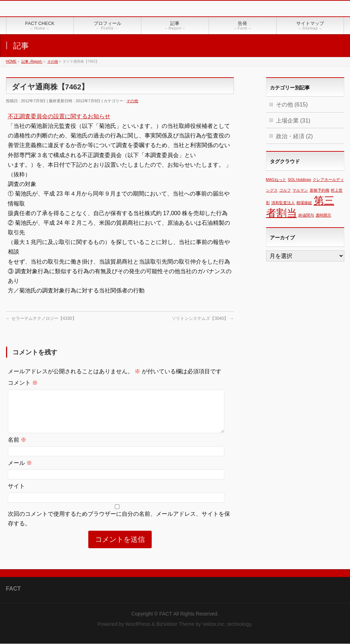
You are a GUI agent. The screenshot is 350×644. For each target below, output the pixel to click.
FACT (166, 614)
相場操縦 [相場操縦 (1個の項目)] (304, 203)
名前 (17, 448)
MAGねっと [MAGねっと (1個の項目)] (276, 180)
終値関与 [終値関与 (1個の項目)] (306, 215)
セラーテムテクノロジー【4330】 (41, 318)
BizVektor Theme (175, 624)
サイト (16, 495)
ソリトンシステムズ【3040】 (203, 318)
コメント (23, 383)
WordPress (138, 624)
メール (20, 471)
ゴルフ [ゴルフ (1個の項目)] (285, 190)
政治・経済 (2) (294, 136)
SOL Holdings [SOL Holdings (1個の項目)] (299, 180)
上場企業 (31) (293, 121)
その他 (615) (292, 105)
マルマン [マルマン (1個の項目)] (300, 190)
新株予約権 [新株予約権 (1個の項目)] (320, 190)
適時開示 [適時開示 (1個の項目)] (323, 215)
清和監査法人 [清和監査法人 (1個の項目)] (283, 203)
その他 (132, 101)
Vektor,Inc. (214, 624)
